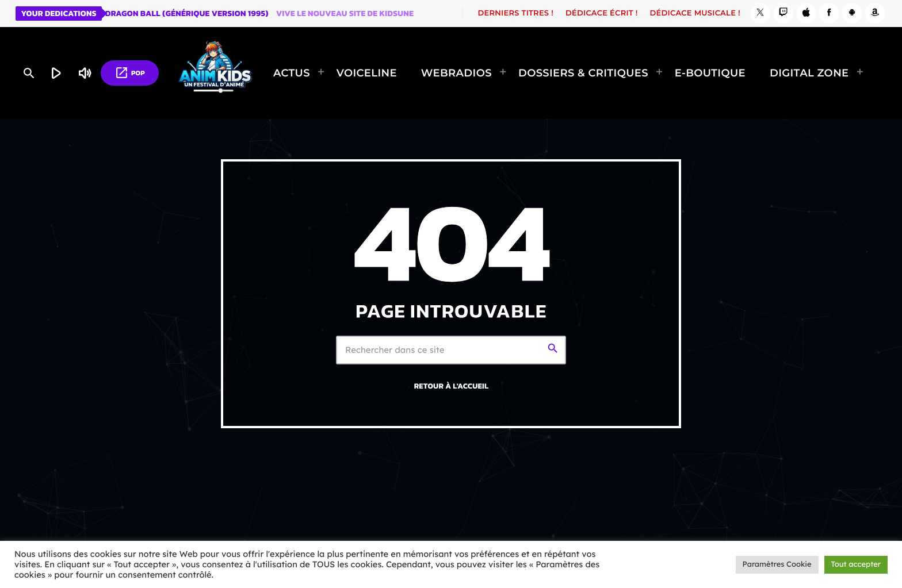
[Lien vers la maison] (215, 73)
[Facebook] (829, 14)
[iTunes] (807, 14)
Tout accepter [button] (856, 564)
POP (130, 73)
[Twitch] (783, 14)
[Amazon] (875, 14)
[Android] (852, 14)
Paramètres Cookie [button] (777, 564)
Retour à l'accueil (452, 386)
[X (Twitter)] (760, 14)
